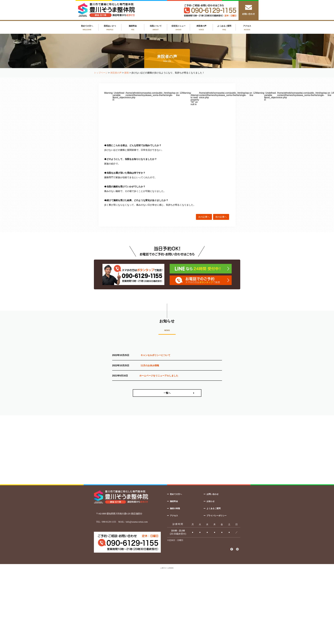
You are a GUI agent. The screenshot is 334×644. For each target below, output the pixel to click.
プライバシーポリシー (217, 516)
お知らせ (211, 501)
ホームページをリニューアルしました (159, 376)
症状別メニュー (179, 28)
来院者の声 (201, 28)
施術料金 (133, 28)
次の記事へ (204, 217)
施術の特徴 (175, 508)
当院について (156, 28)
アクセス (247, 28)
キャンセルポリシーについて (155, 355)
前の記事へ (221, 217)
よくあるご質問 (224, 28)
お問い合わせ (213, 494)
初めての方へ (87, 28)
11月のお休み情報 (150, 365)
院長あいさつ (110, 28)
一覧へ (167, 393)
